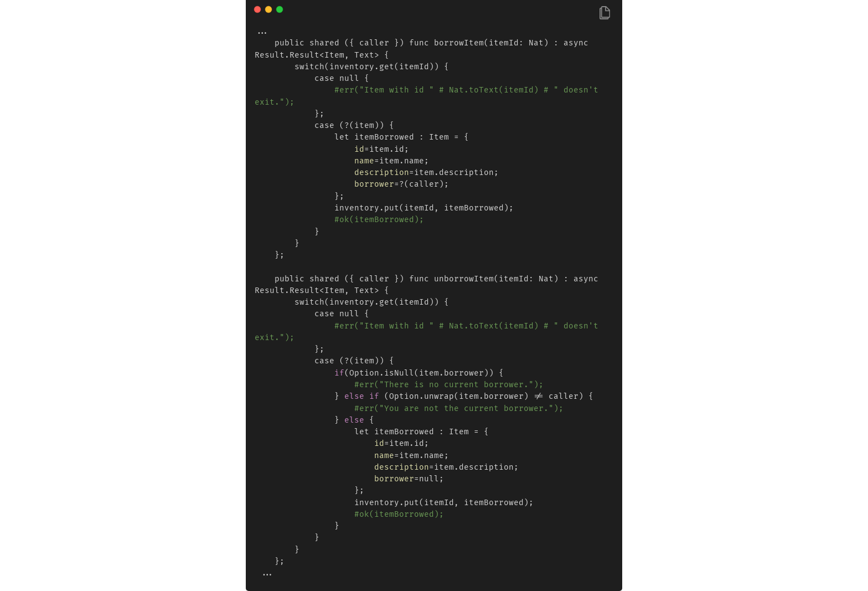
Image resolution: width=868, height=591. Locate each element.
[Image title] (433, 9)
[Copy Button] (605, 14)
